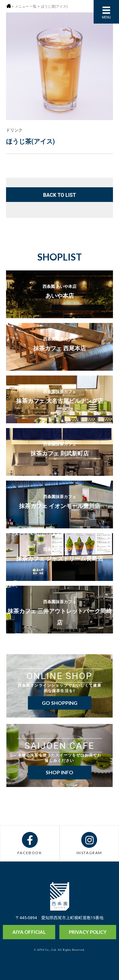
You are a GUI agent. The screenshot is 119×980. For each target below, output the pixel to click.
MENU (106, 17)
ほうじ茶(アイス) (54, 6)
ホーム (9, 6)
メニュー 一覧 (26, 6)
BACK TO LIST (60, 195)
